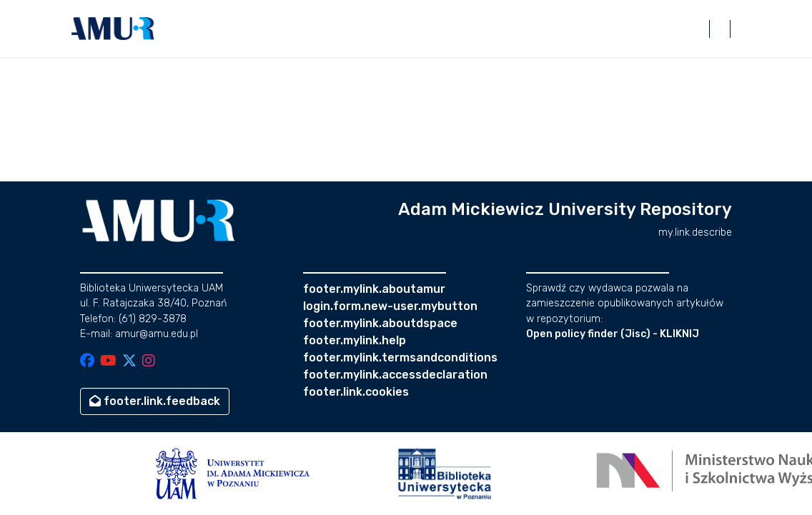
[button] (113, 29)
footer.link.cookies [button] (356, 392)
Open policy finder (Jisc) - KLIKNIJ (613, 334)
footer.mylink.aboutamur (374, 289)
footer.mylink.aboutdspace (380, 323)
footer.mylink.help (355, 340)
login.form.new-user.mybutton (390, 306)
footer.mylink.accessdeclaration (395, 375)
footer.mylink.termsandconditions (400, 357)
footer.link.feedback (155, 401)
